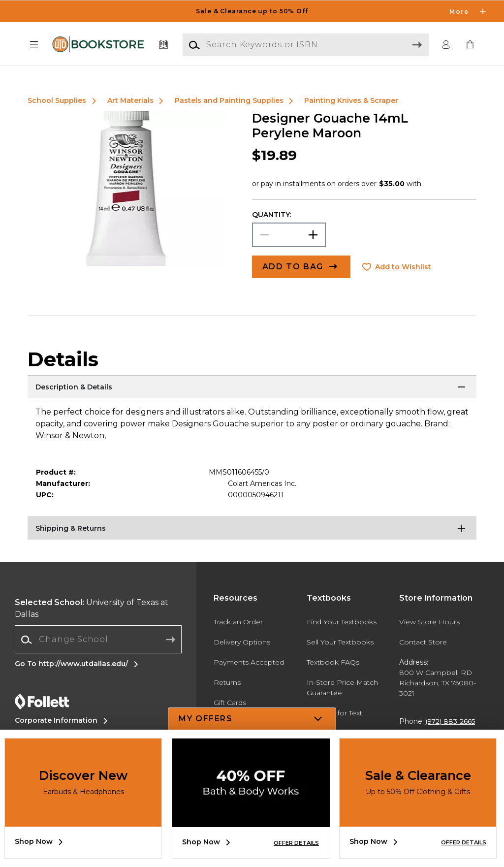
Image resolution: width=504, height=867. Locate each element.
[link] (470, 45)
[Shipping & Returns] (252, 529)
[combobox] (98, 640)
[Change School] (98, 640)
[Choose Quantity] (289, 235)
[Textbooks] (164, 45)
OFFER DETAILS (296, 843)
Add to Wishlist (403, 267)
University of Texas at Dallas (92, 608)
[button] (34, 45)
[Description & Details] (252, 387)
